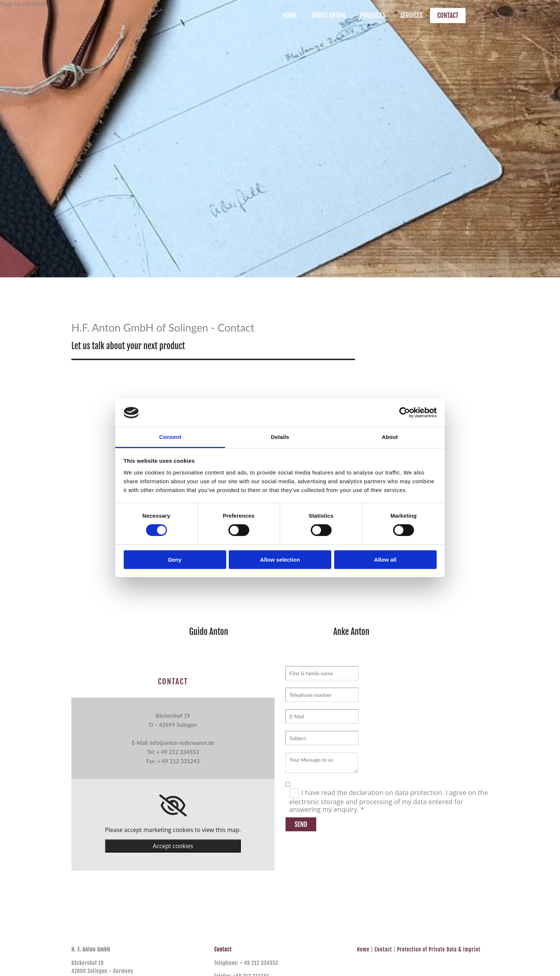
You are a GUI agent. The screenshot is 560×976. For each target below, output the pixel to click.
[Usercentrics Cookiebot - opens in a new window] (405, 413)
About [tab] (390, 437)
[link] (173, 806)
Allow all (385, 560)
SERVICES (411, 15)
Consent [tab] (170, 437)
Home (363, 949)
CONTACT (448, 15)
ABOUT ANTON (328, 15)
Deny (175, 560)
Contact (383, 949)
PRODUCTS (373, 15)
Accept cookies (173, 846)
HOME (290, 15)
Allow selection (280, 560)
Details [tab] (280, 437)
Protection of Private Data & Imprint (439, 949)
